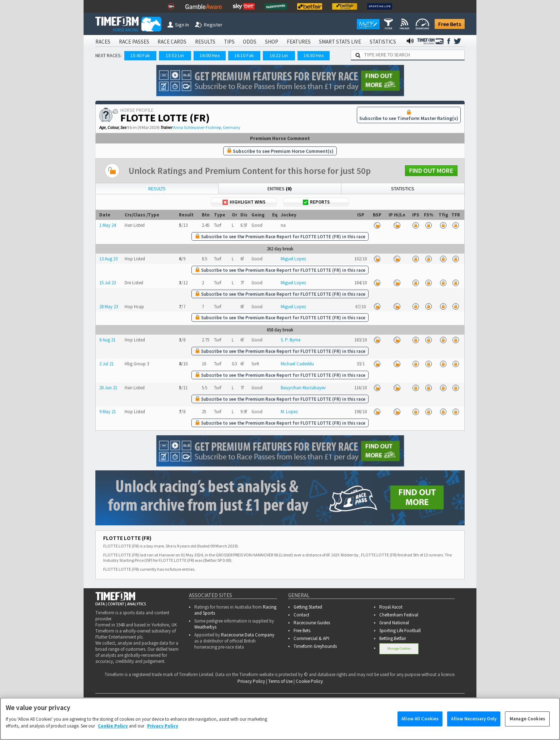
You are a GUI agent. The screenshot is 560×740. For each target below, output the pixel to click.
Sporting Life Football (400, 631)
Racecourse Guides (312, 623)
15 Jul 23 (107, 283)
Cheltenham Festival (399, 615)
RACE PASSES (134, 42)
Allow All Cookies (420, 727)
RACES (103, 42)
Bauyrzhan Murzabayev (303, 388)
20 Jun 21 (108, 388)
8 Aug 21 (107, 340)
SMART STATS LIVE (340, 42)
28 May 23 (109, 307)
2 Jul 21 (106, 364)
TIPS (229, 42)
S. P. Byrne (291, 340)
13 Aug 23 (108, 259)
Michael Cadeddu (297, 364)
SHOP (272, 42)
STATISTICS (383, 42)
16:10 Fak (244, 55)
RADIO (431, 699)
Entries (280, 189)
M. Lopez (289, 412)
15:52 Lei (175, 55)
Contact (301, 615)
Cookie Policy (309, 681)
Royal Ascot (391, 607)
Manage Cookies (399, 648)
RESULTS (205, 42)
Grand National (394, 623)
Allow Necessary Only (474, 727)
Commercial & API (311, 638)
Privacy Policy (251, 681)
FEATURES (299, 42)
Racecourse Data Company (248, 635)
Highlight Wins (244, 202)
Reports (316, 202)
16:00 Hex (210, 55)
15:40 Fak (140, 55)
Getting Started (308, 607)
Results (157, 189)
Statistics (403, 189)
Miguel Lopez (293, 259)
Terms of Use (280, 681)
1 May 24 (107, 225)
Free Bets (450, 24)
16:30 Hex (314, 55)
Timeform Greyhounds (315, 646)
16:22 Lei (279, 55)
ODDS (250, 42)
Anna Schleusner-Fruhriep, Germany (207, 127)
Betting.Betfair (393, 638)
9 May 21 (107, 412)
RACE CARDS (172, 42)
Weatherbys (205, 627)
